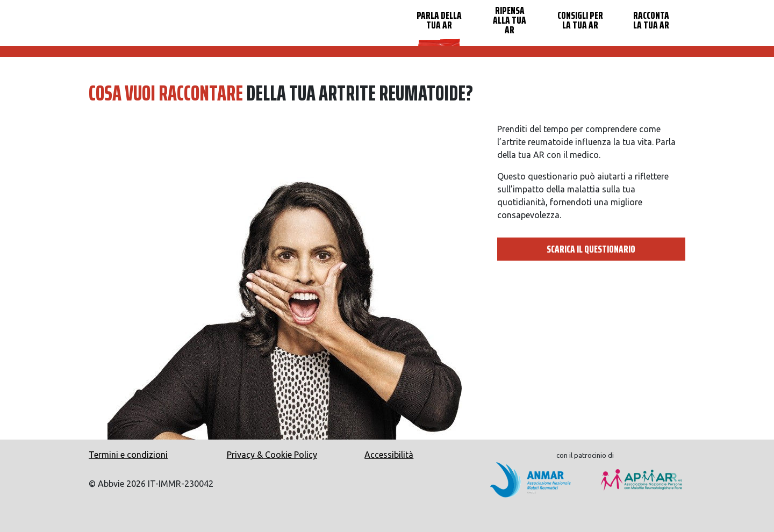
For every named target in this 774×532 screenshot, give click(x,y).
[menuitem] (439, 23)
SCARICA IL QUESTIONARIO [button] (591, 249)
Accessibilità (389, 455)
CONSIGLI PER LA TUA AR (580, 20)
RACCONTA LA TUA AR (651, 20)
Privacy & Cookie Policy (272, 455)
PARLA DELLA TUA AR (439, 20)
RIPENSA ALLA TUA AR (510, 20)
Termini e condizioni (128, 455)
